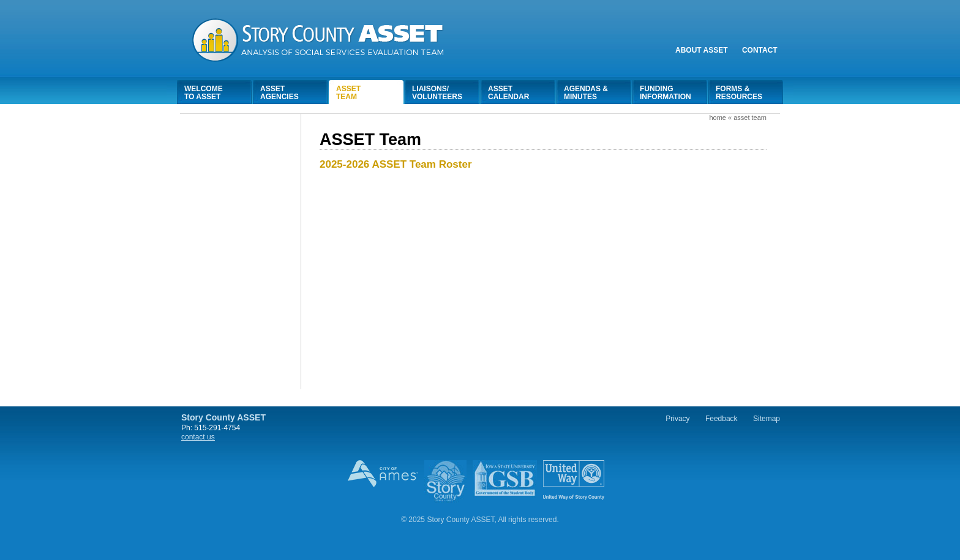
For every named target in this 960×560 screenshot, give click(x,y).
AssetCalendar (508, 93)
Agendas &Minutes (586, 93)
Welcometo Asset (204, 93)
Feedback (722, 419)
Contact (760, 50)
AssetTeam (348, 93)
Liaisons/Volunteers (437, 93)
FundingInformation (666, 93)
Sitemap (767, 419)
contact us (198, 437)
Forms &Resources (739, 93)
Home (718, 118)
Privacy (677, 419)
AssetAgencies (279, 93)
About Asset (702, 50)
